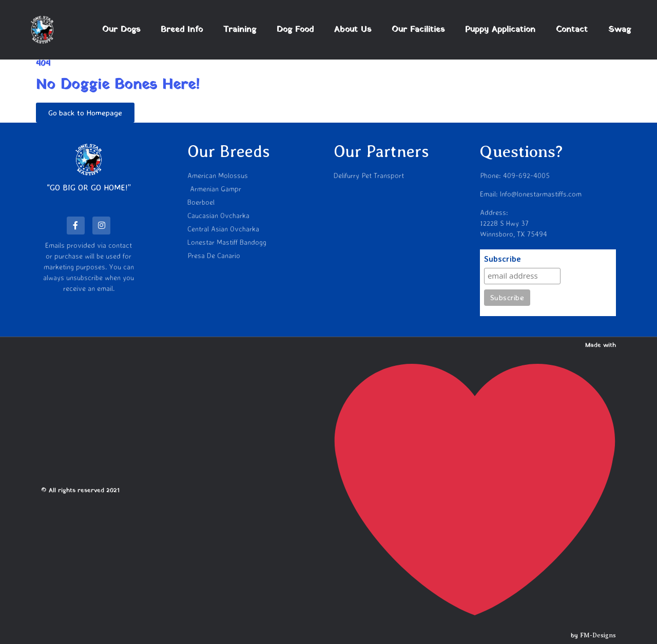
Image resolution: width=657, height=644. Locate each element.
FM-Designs (598, 635)
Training (240, 30)
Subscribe (503, 259)
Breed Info (182, 30)
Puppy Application (500, 30)
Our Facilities (418, 30)
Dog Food (295, 30)
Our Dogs (121, 30)
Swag (620, 30)
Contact (572, 30)
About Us (353, 30)
